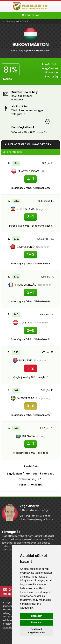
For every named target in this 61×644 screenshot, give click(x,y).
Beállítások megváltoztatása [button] (37, 631)
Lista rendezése (12, 152)
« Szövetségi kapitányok (15, 22)
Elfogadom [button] (37, 616)
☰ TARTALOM (30, 15)
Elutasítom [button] (37, 622)
